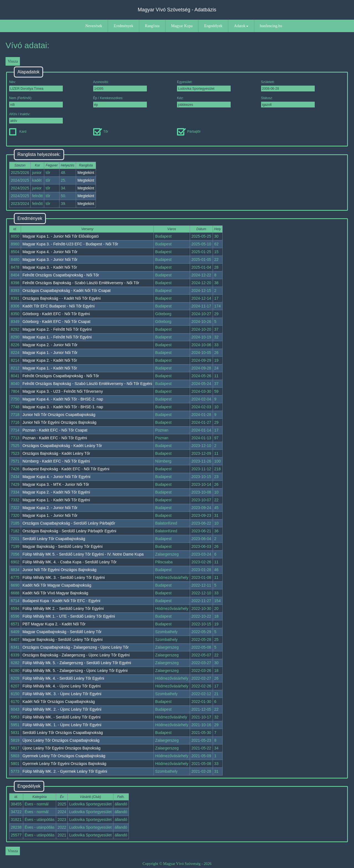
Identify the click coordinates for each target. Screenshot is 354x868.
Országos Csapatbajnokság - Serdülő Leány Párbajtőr (69, 523)
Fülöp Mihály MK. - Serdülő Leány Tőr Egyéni (61, 717)
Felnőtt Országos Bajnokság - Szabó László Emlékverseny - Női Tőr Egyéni (87, 384)
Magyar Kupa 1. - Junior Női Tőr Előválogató (61, 236)
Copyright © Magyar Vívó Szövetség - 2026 (177, 864)
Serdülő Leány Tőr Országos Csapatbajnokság (63, 733)
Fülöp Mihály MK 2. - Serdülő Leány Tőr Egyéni (63, 608)
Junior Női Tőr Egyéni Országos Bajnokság (59, 422)
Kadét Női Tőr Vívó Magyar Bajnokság (55, 593)
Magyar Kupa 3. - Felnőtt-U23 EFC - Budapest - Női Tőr (70, 244)
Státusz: (288, 102)
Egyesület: (204, 86)
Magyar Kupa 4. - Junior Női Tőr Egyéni (56, 477)
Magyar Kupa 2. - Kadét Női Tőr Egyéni (56, 492)
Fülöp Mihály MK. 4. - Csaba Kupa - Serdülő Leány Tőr (70, 562)
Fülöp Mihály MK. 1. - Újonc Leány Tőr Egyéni (62, 725)
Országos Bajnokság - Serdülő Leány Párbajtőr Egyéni (69, 531)
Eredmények (123, 26)
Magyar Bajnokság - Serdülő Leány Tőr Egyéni (63, 546)
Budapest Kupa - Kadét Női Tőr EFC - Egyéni (61, 601)
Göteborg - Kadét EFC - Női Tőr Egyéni (56, 314)
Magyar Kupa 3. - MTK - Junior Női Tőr (56, 484)
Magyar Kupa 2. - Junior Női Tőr (50, 345)
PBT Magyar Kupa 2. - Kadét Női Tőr (54, 624)
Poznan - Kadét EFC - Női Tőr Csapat (55, 430)
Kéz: (204, 102)
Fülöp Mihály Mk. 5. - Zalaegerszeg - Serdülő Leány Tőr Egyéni (77, 663)
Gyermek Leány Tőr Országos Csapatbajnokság (64, 756)
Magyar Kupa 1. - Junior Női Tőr (50, 353)
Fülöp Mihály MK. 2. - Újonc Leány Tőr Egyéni (62, 709)
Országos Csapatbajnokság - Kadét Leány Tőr (62, 446)
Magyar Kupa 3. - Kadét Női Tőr (50, 267)
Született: (288, 86)
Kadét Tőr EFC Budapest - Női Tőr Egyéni (58, 306)
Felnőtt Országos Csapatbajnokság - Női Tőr (61, 275)
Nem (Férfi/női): (36, 102)
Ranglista (152, 26)
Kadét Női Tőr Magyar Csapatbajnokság (57, 585)
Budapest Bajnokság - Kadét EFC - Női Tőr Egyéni (66, 469)
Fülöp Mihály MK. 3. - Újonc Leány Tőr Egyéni (62, 694)
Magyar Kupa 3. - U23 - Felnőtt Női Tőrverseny (63, 391)
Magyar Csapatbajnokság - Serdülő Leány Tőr (62, 632)
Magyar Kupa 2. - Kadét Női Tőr (50, 360)
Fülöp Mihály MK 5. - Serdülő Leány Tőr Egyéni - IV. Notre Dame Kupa (83, 554)
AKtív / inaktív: (36, 118)
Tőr (101, 132)
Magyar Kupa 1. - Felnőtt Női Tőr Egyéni (57, 337)
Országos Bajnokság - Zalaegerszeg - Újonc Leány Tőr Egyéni (76, 655)
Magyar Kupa (182, 26)
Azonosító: (120, 86)
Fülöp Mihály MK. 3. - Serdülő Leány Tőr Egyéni (64, 577)
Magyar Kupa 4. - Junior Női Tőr (50, 252)
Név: (36, 86)
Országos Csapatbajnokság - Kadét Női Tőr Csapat (67, 291)
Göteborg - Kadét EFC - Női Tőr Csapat (56, 322)
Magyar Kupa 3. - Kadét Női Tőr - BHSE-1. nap (63, 407)
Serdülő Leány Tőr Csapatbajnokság (54, 539)
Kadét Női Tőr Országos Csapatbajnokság (59, 702)
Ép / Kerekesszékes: (120, 102)
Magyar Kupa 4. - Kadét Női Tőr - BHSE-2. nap (63, 399)
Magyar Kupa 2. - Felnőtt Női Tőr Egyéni (57, 329)
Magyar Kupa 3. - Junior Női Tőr (50, 260)
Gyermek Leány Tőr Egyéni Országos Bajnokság (64, 764)
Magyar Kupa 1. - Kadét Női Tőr (50, 368)
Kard (18, 132)
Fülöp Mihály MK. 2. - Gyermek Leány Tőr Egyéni (65, 771)
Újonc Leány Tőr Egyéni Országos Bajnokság (61, 748)
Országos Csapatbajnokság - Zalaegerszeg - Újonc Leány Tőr (76, 647)
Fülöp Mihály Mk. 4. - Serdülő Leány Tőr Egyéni (63, 678)
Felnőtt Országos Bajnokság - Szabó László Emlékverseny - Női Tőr (81, 283)
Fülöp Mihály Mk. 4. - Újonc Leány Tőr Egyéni (62, 686)
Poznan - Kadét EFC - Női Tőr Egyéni (55, 438)
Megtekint (86, 173)
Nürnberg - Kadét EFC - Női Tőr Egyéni (56, 461)
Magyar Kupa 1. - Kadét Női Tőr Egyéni (56, 500)
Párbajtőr (189, 132)
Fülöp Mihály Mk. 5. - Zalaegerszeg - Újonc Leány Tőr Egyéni (75, 671)
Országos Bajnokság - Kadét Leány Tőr (56, 453)
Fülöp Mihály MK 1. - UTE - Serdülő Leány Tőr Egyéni (69, 616)
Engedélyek (213, 26)
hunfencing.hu (271, 26)
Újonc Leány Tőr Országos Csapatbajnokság (61, 740)
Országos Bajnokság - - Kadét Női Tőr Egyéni (62, 298)
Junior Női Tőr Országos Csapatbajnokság (59, 415)
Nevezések (94, 26)
